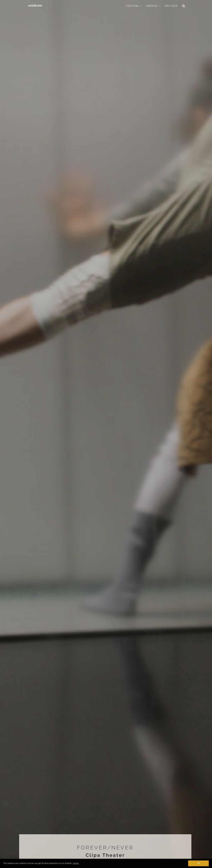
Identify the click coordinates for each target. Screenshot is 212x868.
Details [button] (76, 863)
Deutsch (171, 6)
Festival (134, 6)
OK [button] (199, 863)
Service (153, 6)
